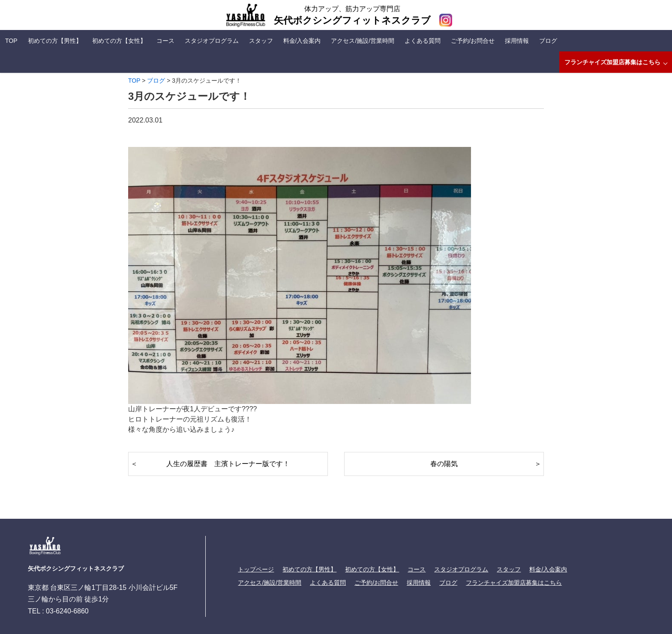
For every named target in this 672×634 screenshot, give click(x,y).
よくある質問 (423, 41)
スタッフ (261, 41)
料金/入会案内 (302, 41)
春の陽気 (444, 464)
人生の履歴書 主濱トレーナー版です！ (228, 464)
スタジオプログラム (212, 41)
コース (165, 41)
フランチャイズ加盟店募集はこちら (612, 62)
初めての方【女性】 (119, 41)
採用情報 (517, 41)
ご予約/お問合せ (473, 41)
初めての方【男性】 (55, 41)
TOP (11, 41)
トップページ (256, 569)
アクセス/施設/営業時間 (363, 41)
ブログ (548, 41)
